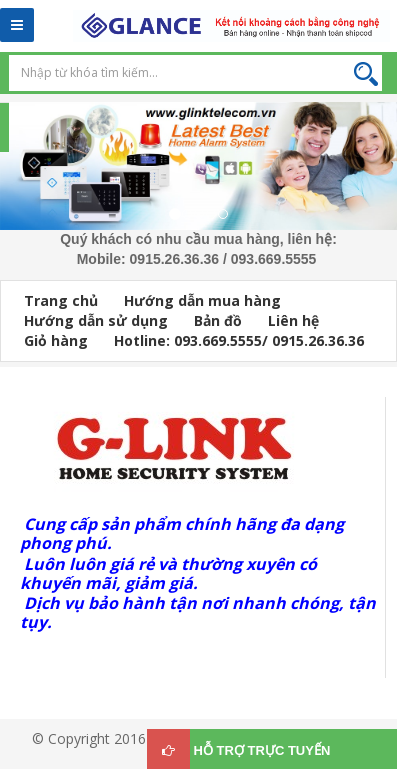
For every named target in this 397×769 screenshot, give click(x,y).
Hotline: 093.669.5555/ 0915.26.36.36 (239, 340)
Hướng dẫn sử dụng (96, 320)
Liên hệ (293, 320)
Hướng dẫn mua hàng (202, 300)
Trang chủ (61, 300)
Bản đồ (218, 320)
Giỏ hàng (56, 340)
